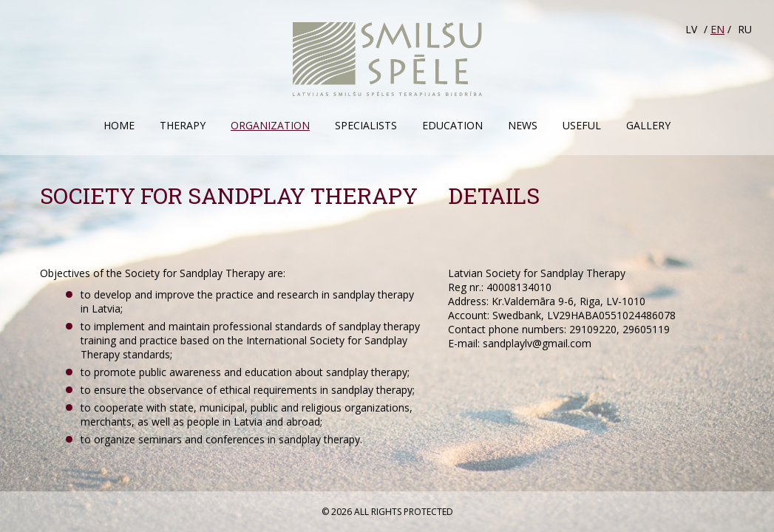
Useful (582, 125)
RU (745, 29)
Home (119, 125)
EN (717, 29)
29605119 (646, 329)
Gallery (648, 125)
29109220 (593, 329)
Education (452, 125)
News (523, 125)
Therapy (183, 125)
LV (691, 29)
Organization (270, 125)
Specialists (366, 125)
